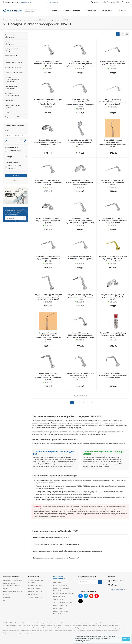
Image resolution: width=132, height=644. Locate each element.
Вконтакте (81, 596)
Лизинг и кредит (34, 594)
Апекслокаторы (59, 596)
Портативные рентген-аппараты (62, 612)
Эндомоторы (58, 599)
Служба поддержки (35, 591)
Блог (5, 600)
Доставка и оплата (11, 576)
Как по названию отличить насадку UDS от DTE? (51, 537)
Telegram (86, 596)
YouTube (91, 596)
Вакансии (7, 597)
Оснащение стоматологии (59, 578)
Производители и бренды (13, 580)
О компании (34, 576)
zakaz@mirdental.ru (52, 2)
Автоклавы (57, 582)
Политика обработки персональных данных (12, 584)
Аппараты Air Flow (60, 605)
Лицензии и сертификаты (13, 591)
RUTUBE (81, 601)
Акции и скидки (34, 588)
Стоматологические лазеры (64, 593)
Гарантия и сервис (35, 585)
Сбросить (16, 180)
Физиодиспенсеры (60, 585)
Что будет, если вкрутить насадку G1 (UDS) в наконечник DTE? (57, 544)
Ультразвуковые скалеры (63, 602)
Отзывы (6, 594)
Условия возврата (35, 597)
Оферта (6, 588)
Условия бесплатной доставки (36, 581)
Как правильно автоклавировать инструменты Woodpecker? (56, 558)
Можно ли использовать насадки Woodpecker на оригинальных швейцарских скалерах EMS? (68, 551)
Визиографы (58, 608)
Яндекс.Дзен (97, 596)
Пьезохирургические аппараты (61, 589)
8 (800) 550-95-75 (118, 581)
